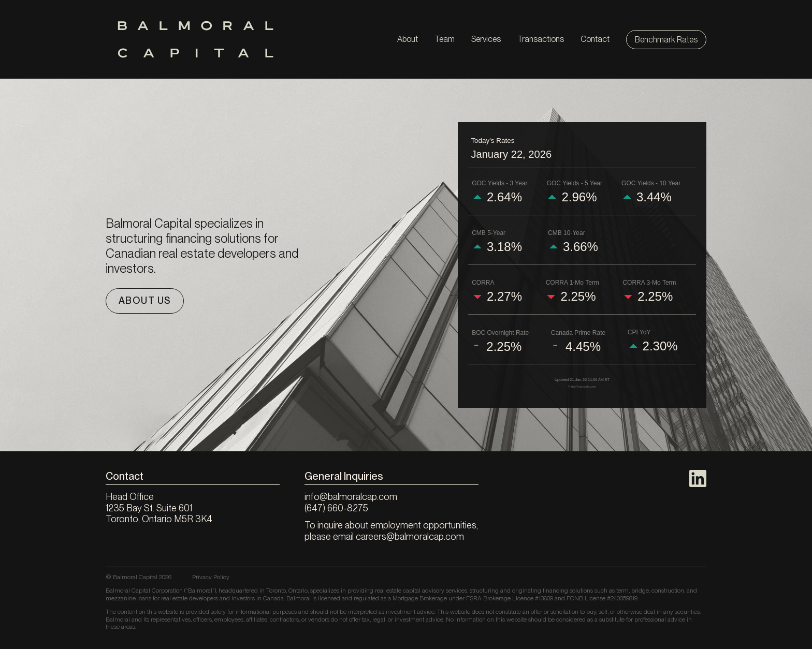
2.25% (578, 297)
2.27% (504, 297)
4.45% (583, 347)
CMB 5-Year (489, 233)
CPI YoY (639, 332)
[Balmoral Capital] (195, 39)
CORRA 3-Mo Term (649, 283)
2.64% (504, 197)
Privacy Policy (211, 577)
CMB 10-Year (567, 233)
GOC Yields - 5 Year (575, 183)
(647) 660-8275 (336, 508)
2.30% (660, 346)
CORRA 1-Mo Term (572, 283)
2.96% (579, 197)
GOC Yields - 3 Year (499, 183)
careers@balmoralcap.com (410, 536)
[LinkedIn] (698, 478)
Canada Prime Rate (578, 333)
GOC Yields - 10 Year (651, 183)
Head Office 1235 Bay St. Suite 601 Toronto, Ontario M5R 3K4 (159, 508)
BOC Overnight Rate (500, 333)
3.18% (504, 247)
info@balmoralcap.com (351, 497)
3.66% (581, 247)
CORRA (483, 283)
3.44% (654, 197)
